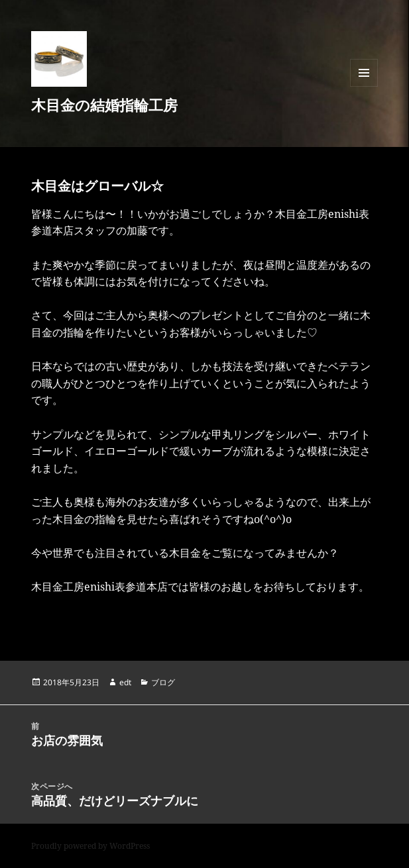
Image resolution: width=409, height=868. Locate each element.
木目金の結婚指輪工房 (104, 105)
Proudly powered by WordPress (90, 846)
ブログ (163, 682)
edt (125, 682)
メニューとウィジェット (364, 86)
